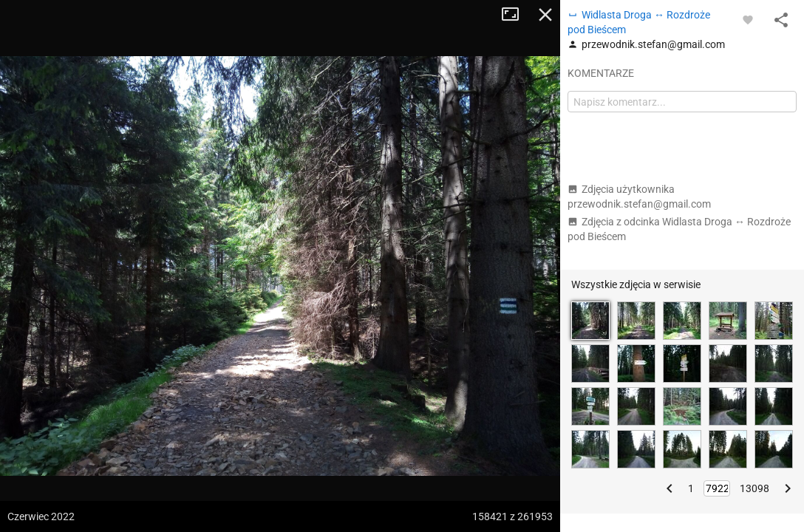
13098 (754, 488)
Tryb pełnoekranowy (516, 15)
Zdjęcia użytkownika (639, 197)
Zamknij (545, 15)
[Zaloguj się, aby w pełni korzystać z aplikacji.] (748, 19)
